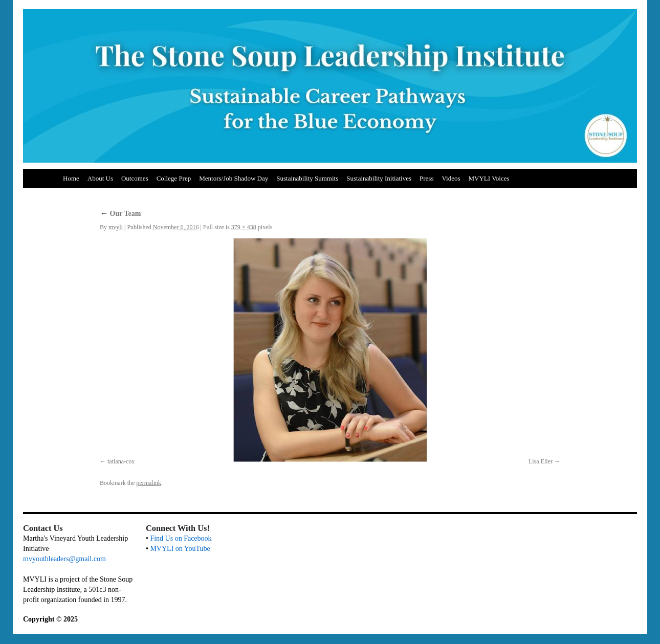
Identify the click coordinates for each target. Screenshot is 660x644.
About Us (100, 178)
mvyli (116, 227)
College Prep (174, 178)
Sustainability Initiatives (379, 178)
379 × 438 (244, 227)
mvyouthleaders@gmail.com (64, 559)
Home (71, 178)
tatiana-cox (121, 461)
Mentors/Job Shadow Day (234, 178)
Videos (451, 178)
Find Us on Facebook (181, 538)
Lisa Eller (541, 461)
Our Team (120, 214)
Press (426, 178)
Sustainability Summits (307, 178)
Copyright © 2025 (50, 619)
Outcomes (135, 178)
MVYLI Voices (489, 178)
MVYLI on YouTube (180, 549)
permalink (149, 483)
